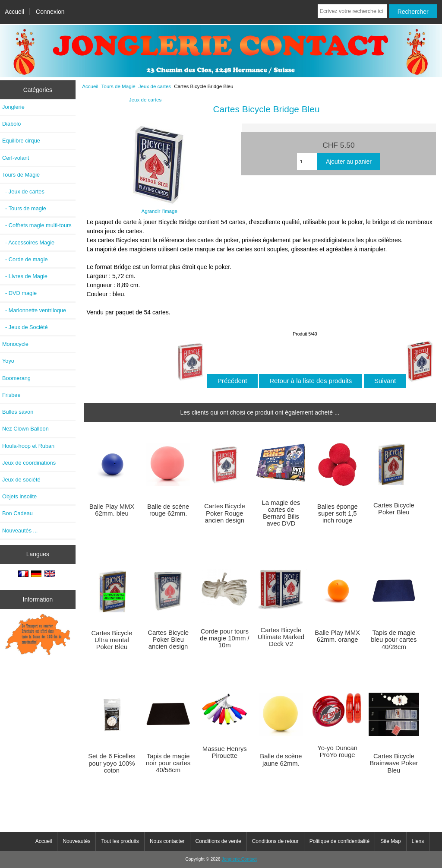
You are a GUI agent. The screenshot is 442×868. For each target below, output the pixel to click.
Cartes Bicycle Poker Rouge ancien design (225, 513)
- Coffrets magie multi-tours (37, 225)
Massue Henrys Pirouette (225, 752)
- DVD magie (19, 293)
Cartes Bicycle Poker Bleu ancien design (168, 640)
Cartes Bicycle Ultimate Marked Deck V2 (281, 637)
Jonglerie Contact (239, 859)
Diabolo (11, 124)
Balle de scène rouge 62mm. (168, 510)
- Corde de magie (25, 259)
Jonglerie (13, 107)
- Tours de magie (24, 208)
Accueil (14, 12)
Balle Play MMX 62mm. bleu (112, 510)
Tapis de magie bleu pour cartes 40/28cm (394, 640)
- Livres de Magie (25, 276)
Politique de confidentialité (339, 841)
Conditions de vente (218, 841)
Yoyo (8, 361)
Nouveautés (76, 841)
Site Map (390, 841)
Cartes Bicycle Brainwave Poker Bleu (394, 763)
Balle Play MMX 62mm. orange (337, 636)
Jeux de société (21, 480)
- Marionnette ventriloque (34, 310)
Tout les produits (120, 841)
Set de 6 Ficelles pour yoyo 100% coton (112, 763)
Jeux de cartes (155, 86)
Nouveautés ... (20, 531)
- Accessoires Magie (28, 242)
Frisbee (11, 395)
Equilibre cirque (21, 141)
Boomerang (16, 378)
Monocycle (15, 344)
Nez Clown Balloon (25, 429)
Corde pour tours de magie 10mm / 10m (225, 638)
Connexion (50, 12)
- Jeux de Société (25, 327)
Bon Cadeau (17, 513)
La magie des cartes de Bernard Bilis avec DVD (281, 513)
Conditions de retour (275, 841)
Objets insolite (19, 496)
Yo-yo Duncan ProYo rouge (337, 751)
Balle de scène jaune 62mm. (281, 760)
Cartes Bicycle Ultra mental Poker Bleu (112, 640)
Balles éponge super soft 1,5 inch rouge (338, 513)
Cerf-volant (16, 158)
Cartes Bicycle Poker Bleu (394, 509)
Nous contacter (167, 841)
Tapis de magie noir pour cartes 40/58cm (168, 763)
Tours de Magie (118, 86)
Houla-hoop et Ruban (28, 446)
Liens (418, 841)
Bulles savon (18, 412)
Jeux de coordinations (29, 463)
